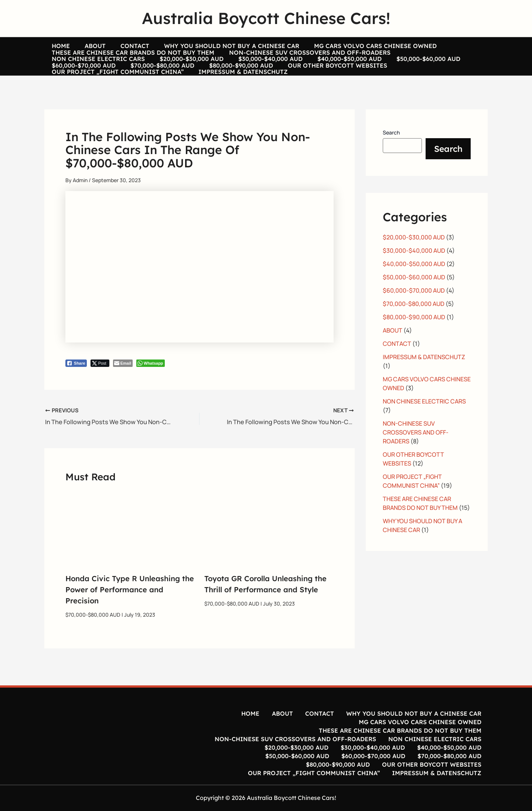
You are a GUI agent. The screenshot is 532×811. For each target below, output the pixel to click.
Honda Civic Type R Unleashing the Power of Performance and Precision (130, 608)
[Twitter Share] (100, 382)
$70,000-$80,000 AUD (437, 74)
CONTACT (116, 46)
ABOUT (84, 46)
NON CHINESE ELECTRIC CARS (433, 60)
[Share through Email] (123, 382)
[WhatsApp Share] (151, 382)
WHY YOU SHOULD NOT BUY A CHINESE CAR (206, 46)
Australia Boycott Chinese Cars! (266, 18)
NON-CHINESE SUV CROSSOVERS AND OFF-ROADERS (299, 60)
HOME (57, 46)
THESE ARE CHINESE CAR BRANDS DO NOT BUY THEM (129, 60)
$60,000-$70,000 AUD (366, 74)
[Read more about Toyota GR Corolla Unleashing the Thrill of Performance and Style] (269, 546)
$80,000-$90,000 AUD (80, 88)
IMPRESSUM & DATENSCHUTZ (410, 88)
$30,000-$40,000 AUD (151, 74)
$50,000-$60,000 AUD (295, 74)
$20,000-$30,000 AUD (80, 74)
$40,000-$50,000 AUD (223, 74)
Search (391, 152)
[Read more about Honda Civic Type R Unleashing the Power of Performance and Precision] (130, 546)
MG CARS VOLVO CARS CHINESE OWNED (342, 46)
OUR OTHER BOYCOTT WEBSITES (169, 88)
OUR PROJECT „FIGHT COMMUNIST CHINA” (292, 88)
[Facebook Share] (76, 382)
